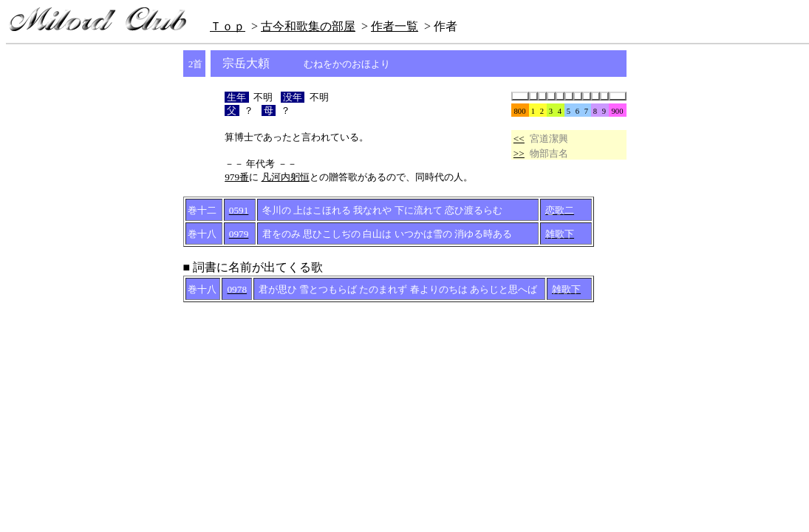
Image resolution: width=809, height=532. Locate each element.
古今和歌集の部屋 (308, 26)
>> (519, 153)
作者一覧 (395, 26)
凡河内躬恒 (286, 177)
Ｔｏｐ (228, 26)
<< (519, 139)
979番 (237, 177)
